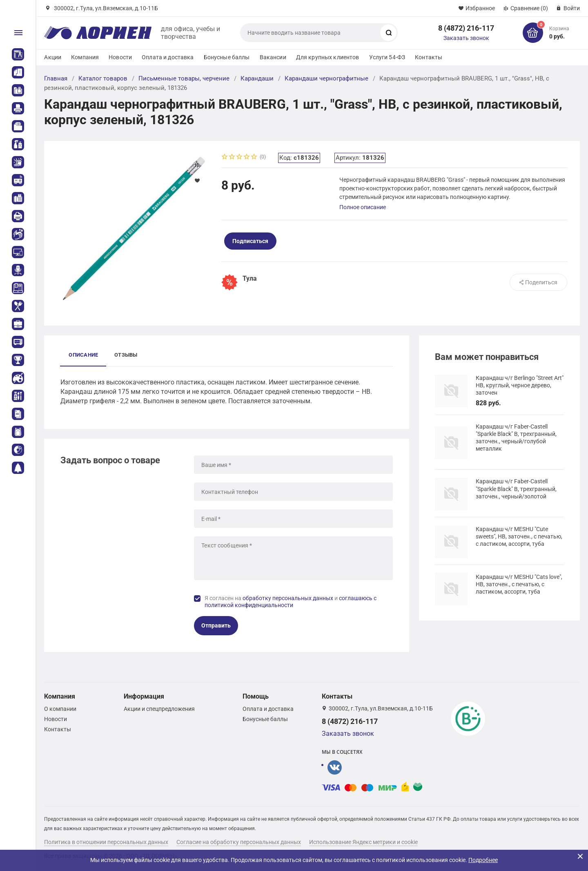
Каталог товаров (103, 78)
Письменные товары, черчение (184, 78)
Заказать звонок (466, 38)
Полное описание (363, 207)
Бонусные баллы (227, 57)
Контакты (429, 57)
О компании (60, 709)
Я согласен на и (291, 602)
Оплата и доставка (168, 57)
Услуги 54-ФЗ (387, 57)
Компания (85, 57)
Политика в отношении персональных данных (106, 842)
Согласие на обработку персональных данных (239, 842)
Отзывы (126, 355)
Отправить (216, 625)
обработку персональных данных (288, 598)
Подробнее (483, 860)
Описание (83, 355)
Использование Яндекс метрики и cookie (363, 842)
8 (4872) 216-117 (466, 28)
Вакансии (273, 57)
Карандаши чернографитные (326, 78)
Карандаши (257, 78)
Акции (53, 57)
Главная (56, 78)
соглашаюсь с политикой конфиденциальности (291, 602)
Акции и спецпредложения (159, 709)
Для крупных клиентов (328, 57)
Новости (120, 57)
